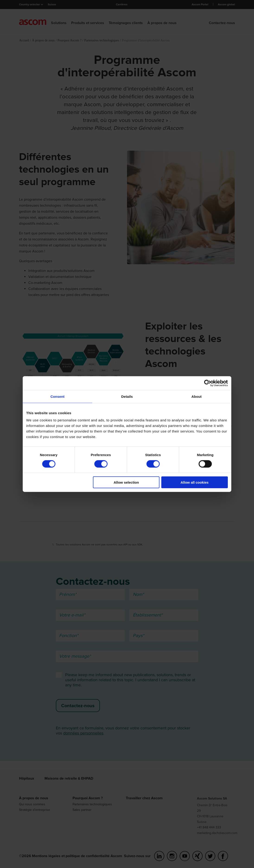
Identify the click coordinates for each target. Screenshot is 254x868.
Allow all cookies (195, 482)
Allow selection (126, 482)
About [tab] (197, 396)
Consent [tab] (58, 396)
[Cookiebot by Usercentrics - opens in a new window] (208, 383)
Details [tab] (127, 396)
